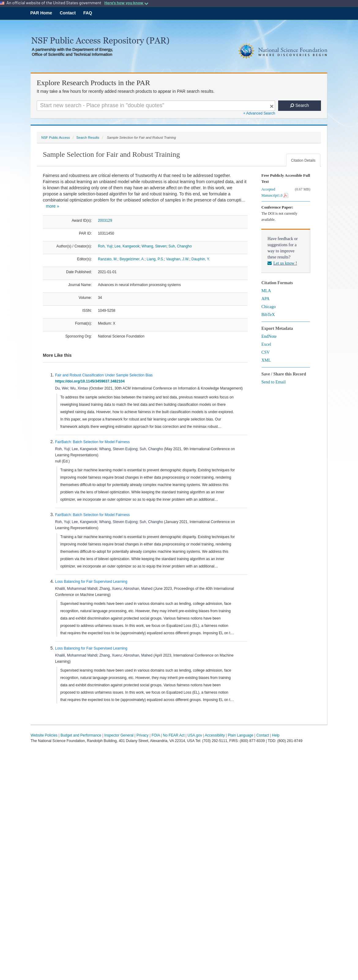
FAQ (88, 13)
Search (299, 105)
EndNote (269, 336)
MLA (266, 291)
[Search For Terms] (156, 106)
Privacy (142, 735)
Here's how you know (126, 3)
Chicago (268, 307)
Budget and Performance (81, 735)
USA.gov (195, 735)
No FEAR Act (174, 735)
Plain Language (240, 735)
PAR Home (41, 13)
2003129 (105, 221)
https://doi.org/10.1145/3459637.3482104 (91, 381)
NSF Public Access (56, 138)
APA (265, 299)
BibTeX (268, 315)
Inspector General (119, 735)
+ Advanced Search (259, 113)
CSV (265, 352)
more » (53, 206)
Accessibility (215, 735)
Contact (68, 13)
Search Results (88, 138)
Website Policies (44, 735)
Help (276, 735)
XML (266, 360)
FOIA (156, 735)
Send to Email (273, 382)
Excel (266, 344)
